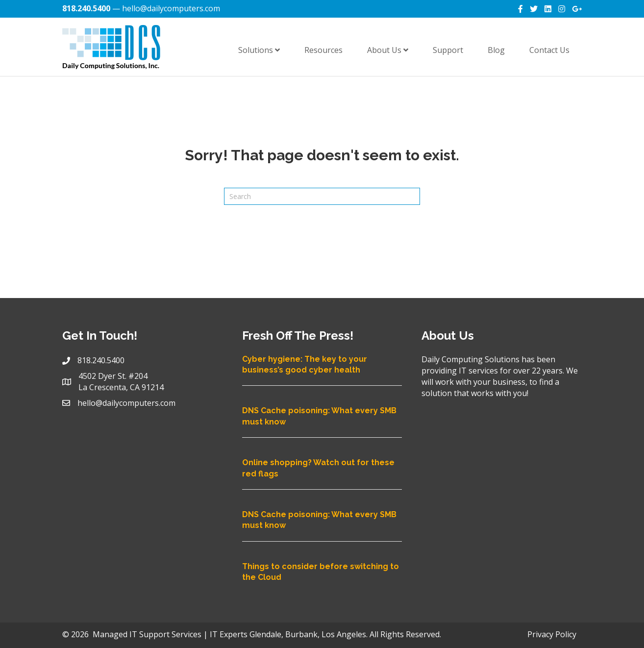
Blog (496, 50)
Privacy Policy (552, 634)
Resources (323, 50)
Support (448, 50)
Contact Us (549, 50)
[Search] (322, 196)
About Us (388, 50)
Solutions (259, 50)
